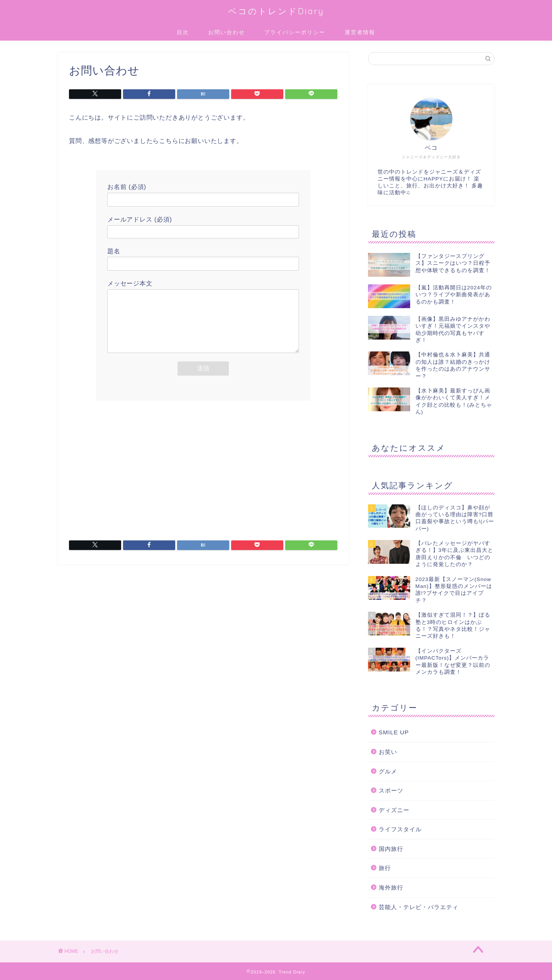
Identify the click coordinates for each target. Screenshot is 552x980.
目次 (183, 32)
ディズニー (394, 810)
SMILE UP (394, 732)
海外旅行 (391, 887)
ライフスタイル (400, 829)
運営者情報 (360, 32)
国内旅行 (391, 849)
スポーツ (391, 790)
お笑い (388, 752)
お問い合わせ (227, 32)
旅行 (385, 868)
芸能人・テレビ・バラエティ (419, 907)
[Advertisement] (203, 478)
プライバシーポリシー (295, 32)
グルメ (388, 771)
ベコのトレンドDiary (276, 11)
